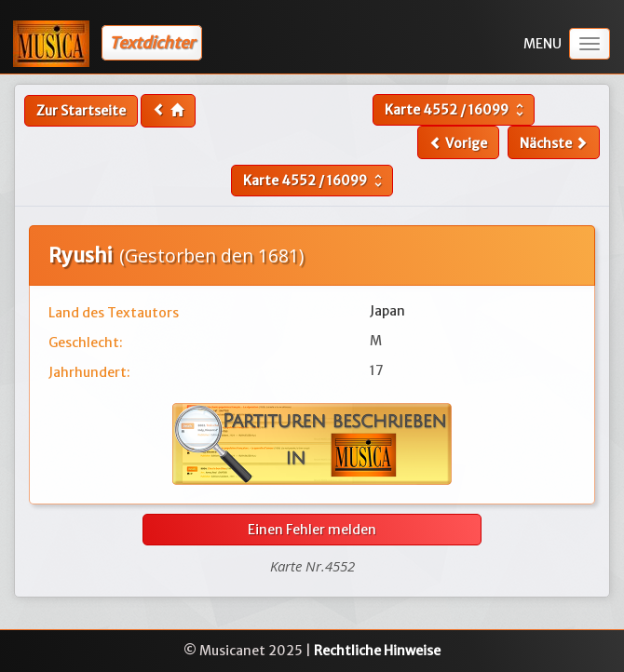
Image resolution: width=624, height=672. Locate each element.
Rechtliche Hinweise (377, 651)
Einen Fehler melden (312, 530)
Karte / (456, 110)
